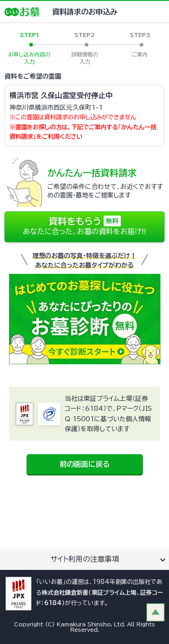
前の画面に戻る (85, 464)
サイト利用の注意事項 (85, 559)
